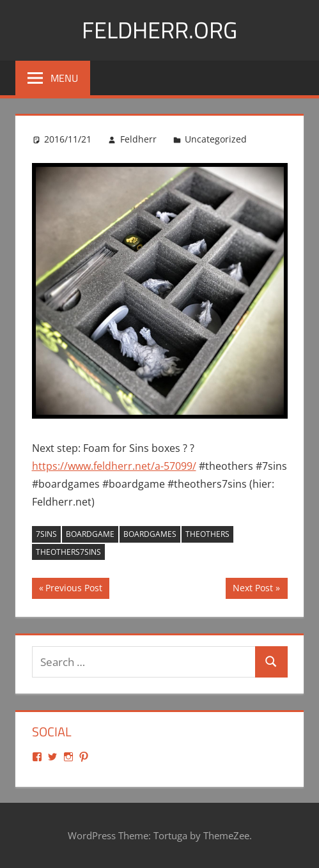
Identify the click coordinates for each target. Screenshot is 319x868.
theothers (207, 534)
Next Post (253, 589)
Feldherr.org (159, 30)
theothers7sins (68, 552)
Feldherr (138, 139)
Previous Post (74, 589)
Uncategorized (216, 139)
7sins (46, 534)
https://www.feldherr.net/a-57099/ (114, 466)
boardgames (150, 534)
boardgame (90, 534)
